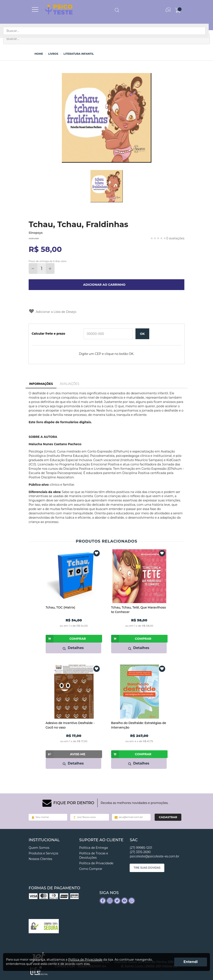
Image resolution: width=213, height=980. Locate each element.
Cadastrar (168, 817)
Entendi (191, 962)
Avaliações (70, 384)
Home (39, 54)
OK (142, 334)
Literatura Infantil (79, 54)
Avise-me (66, 754)
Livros (53, 54)
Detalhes (73, 648)
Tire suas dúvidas (147, 868)
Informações (41, 384)
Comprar (66, 639)
